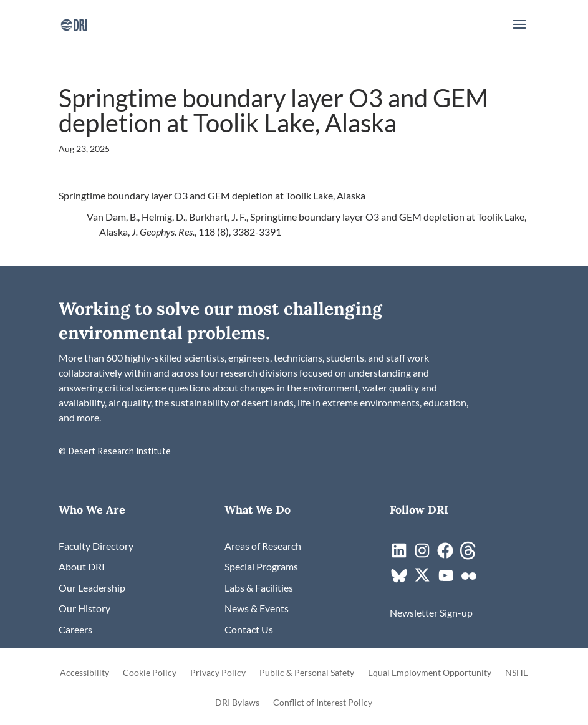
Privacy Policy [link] (218, 673)
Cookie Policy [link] (150, 673)
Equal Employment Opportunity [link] (430, 673)
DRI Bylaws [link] (237, 703)
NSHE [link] (517, 673)
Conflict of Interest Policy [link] (323, 703)
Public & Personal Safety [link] (307, 673)
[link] (74, 23)
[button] (519, 32)
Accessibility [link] (84, 673)
